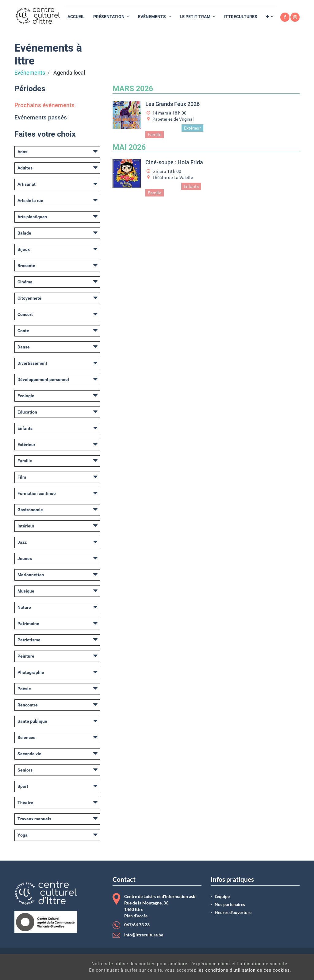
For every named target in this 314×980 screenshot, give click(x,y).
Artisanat (27, 184)
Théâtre (25, 803)
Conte (23, 331)
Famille (25, 461)
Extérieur (26, 445)
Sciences (26, 737)
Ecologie (26, 396)
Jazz (22, 542)
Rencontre (28, 705)
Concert (25, 314)
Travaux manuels (34, 819)
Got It (278, 968)
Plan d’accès (136, 916)
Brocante (26, 266)
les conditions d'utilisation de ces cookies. (179, 970)
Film (22, 477)
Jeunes (25, 558)
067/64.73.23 (137, 925)
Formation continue (37, 493)
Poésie (24, 689)
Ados (22, 152)
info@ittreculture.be (144, 935)
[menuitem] (76, 17)
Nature (24, 607)
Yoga (23, 835)
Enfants (25, 428)
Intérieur (26, 526)
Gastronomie (30, 510)
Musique (26, 591)
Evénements (30, 73)
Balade (24, 233)
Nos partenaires (230, 904)
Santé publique (32, 721)
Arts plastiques (32, 217)
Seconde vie (29, 754)
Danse (24, 347)
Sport (23, 786)
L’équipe (222, 896)
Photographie (31, 672)
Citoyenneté (29, 298)
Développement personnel (43, 379)
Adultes (25, 168)
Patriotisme (29, 640)
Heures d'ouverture (233, 912)
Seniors (25, 770)
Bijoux (24, 249)
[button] (270, 17)
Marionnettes (31, 575)
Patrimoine (28, 624)
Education (27, 412)
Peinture (26, 656)
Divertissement (32, 363)
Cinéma (25, 282)
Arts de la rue (30, 200)
